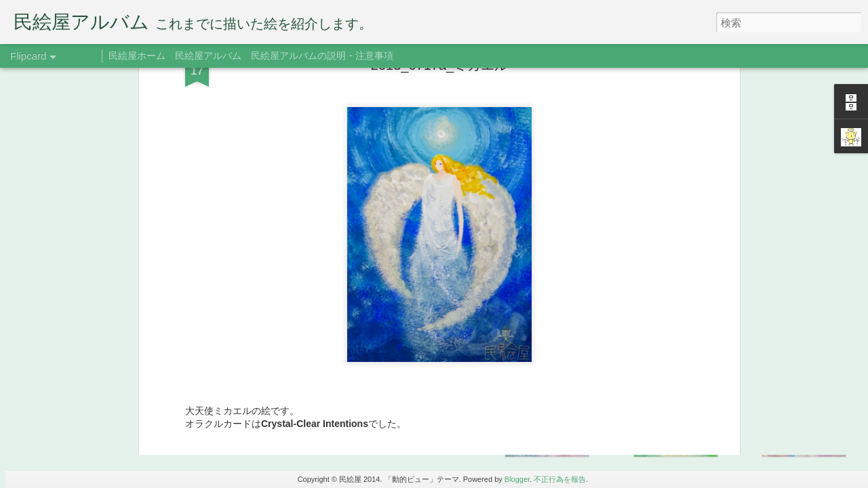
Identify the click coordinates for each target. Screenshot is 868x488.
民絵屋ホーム (137, 56)
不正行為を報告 (560, 479)
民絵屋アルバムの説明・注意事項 (322, 56)
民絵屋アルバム (208, 56)
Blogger (517, 479)
